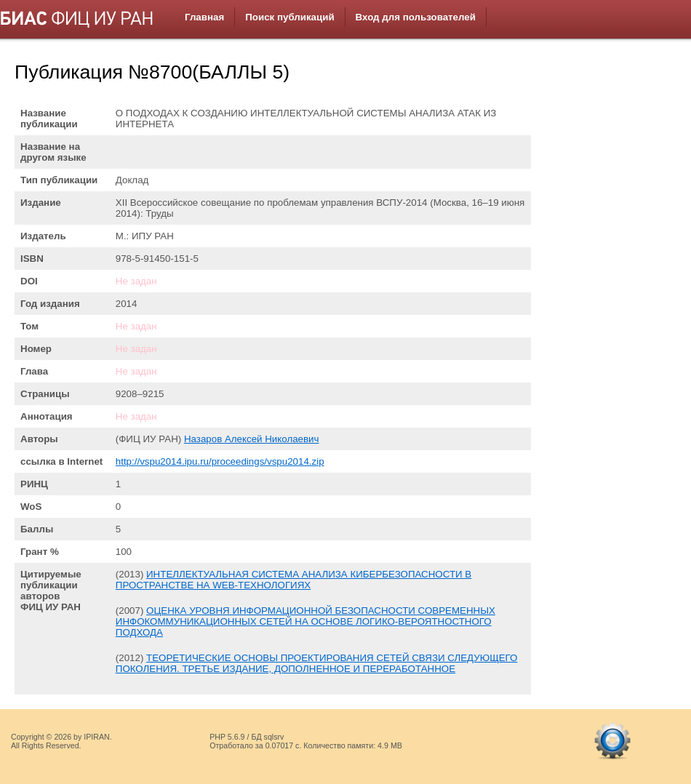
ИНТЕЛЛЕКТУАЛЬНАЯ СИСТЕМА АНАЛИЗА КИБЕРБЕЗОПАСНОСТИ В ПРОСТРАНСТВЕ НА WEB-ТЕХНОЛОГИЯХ (293, 580)
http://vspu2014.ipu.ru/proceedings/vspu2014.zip (220, 461)
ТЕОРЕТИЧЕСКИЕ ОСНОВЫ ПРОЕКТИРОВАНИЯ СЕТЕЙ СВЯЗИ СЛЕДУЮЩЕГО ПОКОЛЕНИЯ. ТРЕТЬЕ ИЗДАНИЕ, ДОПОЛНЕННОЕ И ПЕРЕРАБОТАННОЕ (317, 663)
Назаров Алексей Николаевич (252, 439)
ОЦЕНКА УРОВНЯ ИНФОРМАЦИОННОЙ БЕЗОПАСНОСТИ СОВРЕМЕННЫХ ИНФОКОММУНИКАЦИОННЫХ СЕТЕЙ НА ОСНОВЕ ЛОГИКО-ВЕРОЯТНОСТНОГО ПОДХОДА (305, 621)
